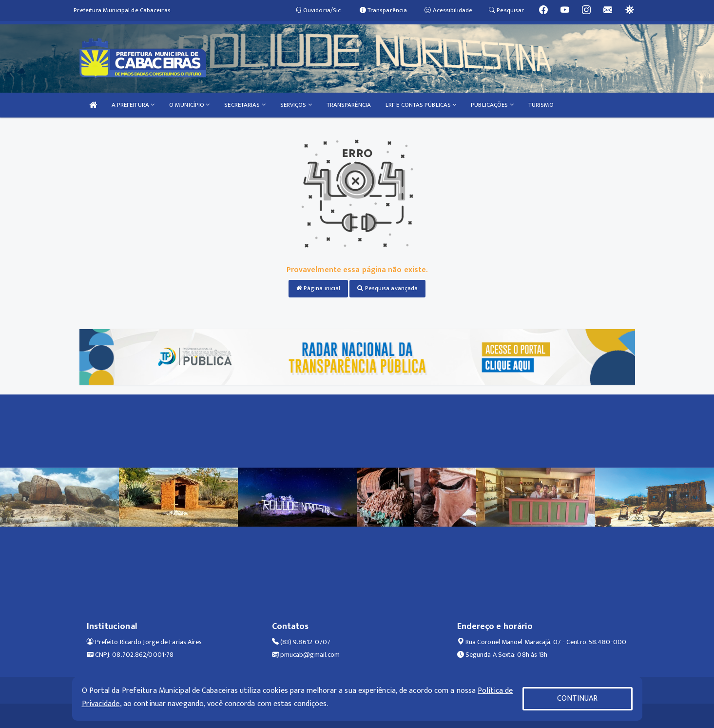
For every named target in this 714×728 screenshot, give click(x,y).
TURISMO (541, 105)
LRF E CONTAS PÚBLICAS (421, 105)
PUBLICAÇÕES (492, 105)
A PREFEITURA (133, 105)
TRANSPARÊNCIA (349, 105)
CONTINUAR (578, 698)
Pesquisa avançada (387, 288)
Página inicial (318, 288)
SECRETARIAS (245, 105)
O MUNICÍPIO (189, 105)
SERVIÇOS (296, 105)
